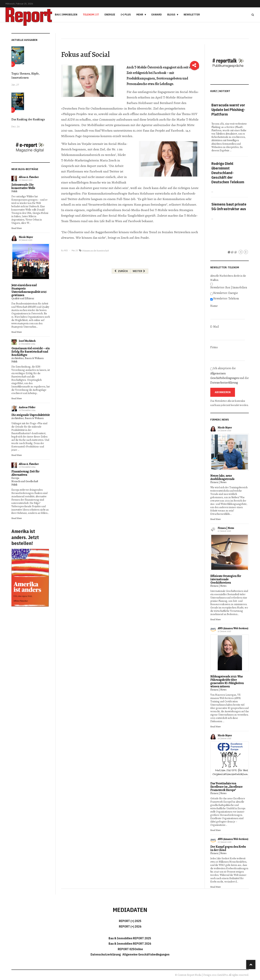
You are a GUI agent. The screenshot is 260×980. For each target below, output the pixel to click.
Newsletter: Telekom (226, 299)
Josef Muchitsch (27, 341)
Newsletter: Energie (226, 293)
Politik (14, 191)
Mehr (140, 15)
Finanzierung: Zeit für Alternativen (25, 473)
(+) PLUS (126, 15)
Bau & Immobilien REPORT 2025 (130, 938)
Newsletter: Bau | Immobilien (229, 287)
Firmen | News (218, 482)
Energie (110, 15)
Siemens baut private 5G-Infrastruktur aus (229, 206)
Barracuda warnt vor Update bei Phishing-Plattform (228, 110)
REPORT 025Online (130, 949)
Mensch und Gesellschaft (25, 481)
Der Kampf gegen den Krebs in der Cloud (228, 848)
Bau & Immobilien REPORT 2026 (130, 944)
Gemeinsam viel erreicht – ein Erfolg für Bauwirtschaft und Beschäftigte (30, 352)
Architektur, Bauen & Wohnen (28, 358)
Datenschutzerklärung (224, 383)
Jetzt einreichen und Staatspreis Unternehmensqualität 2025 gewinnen (29, 290)
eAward (157, 15)
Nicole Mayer (26, 237)
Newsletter (192, 15)
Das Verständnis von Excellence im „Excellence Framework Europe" (226, 787)
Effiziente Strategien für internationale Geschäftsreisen (226, 579)
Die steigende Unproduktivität (31, 415)
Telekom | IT (91, 15)
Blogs (171, 15)
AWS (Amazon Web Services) (233, 628)
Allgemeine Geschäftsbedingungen (146, 954)
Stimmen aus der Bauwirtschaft (96, 251)
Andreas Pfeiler (27, 407)
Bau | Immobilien (66, 15)
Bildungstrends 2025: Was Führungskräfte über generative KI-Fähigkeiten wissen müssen (227, 681)
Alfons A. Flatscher (29, 177)
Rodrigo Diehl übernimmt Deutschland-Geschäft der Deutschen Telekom (228, 173)
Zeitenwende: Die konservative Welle (23, 186)
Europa (15, 478)
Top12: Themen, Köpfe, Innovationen (25, 76)
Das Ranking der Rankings (28, 119)
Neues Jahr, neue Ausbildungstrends (222, 477)
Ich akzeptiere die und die (230, 375)
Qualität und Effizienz (23, 298)
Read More (17, 228)
